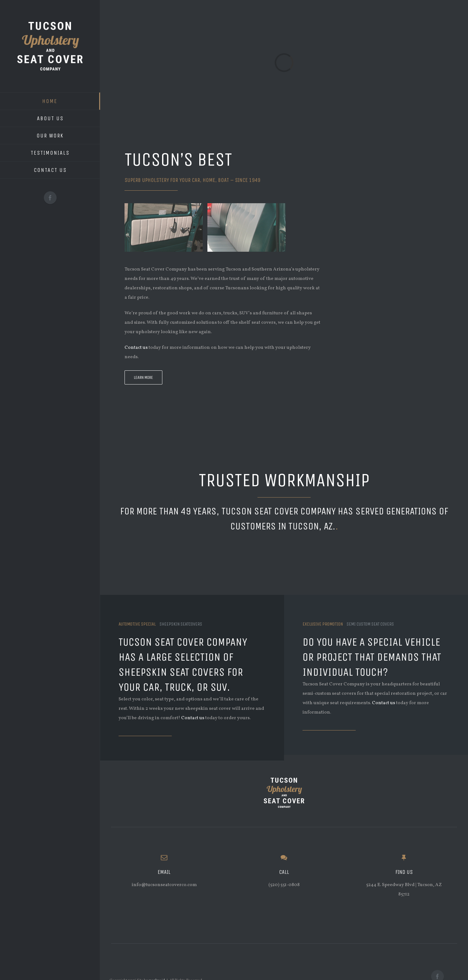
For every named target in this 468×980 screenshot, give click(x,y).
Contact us (136, 348)
